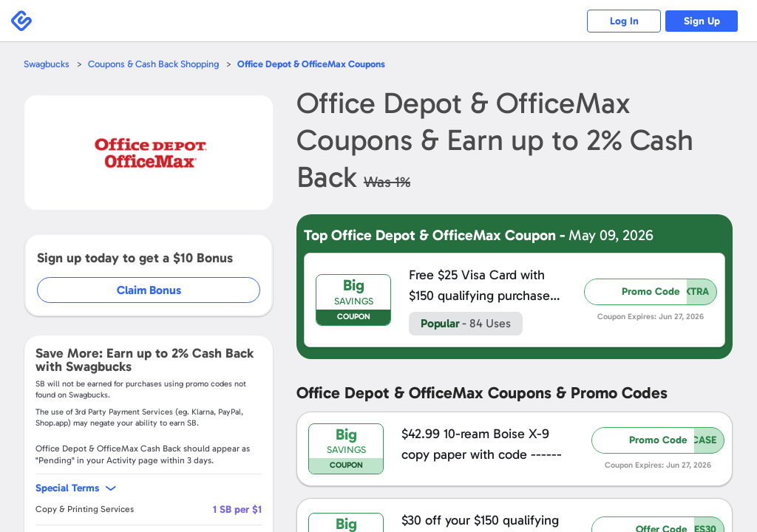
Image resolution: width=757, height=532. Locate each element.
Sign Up (702, 21)
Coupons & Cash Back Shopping (153, 64)
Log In (624, 21)
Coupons (311, 64)
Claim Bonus (149, 290)
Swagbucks (47, 64)
